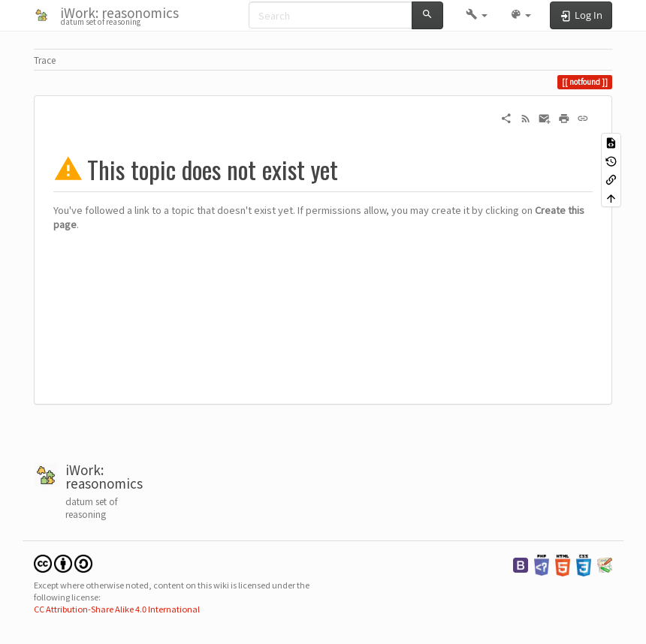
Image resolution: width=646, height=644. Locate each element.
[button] (477, 15)
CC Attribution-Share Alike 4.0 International (117, 609)
